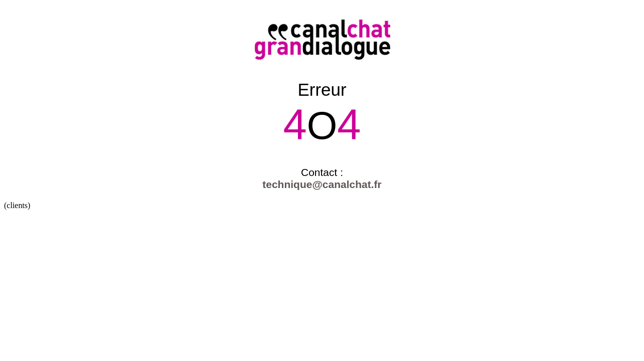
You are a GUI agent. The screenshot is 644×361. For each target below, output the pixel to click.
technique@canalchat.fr (322, 184)
